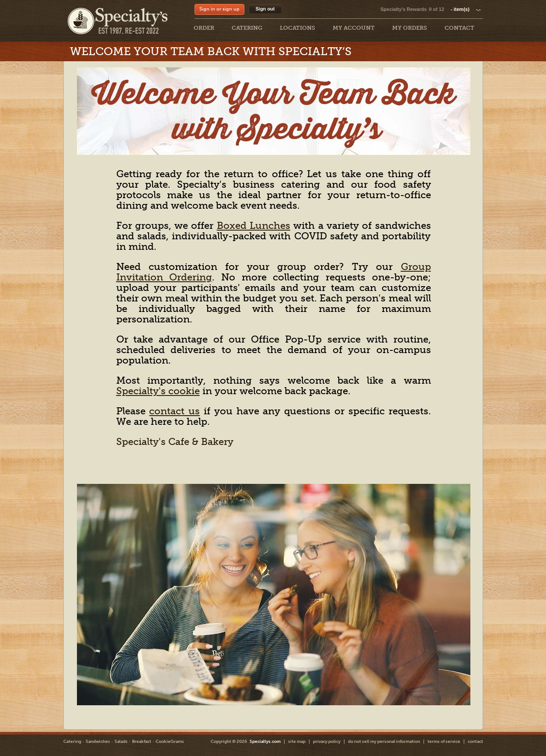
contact (475, 742)
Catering (72, 742)
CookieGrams (170, 742)
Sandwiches (98, 742)
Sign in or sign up (219, 9)
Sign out (265, 9)
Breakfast (142, 742)
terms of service (444, 742)
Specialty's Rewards (403, 9)
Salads (121, 742)
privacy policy (327, 742)
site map (297, 742)
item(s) (466, 9)
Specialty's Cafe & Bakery (175, 442)
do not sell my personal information (384, 742)
